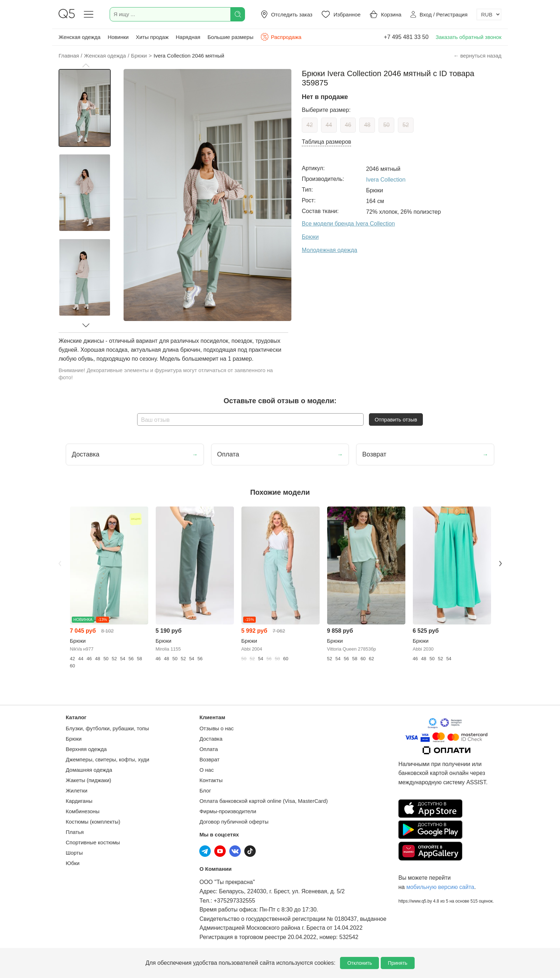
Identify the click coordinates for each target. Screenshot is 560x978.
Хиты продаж (152, 37)
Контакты (211, 780)
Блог (205, 791)
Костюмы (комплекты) (93, 822)
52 (406, 125)
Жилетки (77, 791)
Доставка (211, 739)
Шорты (74, 853)
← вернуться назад (477, 56)
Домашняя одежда (89, 770)
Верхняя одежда (86, 749)
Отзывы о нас (216, 728)
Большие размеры (231, 37)
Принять (398, 963)
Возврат (209, 759)
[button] (86, 65)
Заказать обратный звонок (469, 37)
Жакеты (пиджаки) (88, 780)
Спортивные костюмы (93, 842)
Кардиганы (79, 801)
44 (329, 125)
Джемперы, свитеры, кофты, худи (107, 759)
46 (348, 125)
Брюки (74, 739)
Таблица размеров (326, 142)
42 (310, 125)
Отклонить (359, 963)
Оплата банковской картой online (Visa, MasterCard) (263, 801)
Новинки (118, 37)
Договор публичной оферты (234, 822)
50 (386, 125)
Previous (60, 563)
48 (367, 125)
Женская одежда (79, 37)
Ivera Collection (386, 180)
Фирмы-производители (228, 811)
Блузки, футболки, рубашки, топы (107, 728)
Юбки (73, 863)
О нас (206, 770)
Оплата (209, 749)
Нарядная (188, 37)
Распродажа (281, 37)
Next (500, 563)
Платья (75, 832)
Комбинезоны (83, 811)
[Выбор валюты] (489, 14)
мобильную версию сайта (440, 887)
